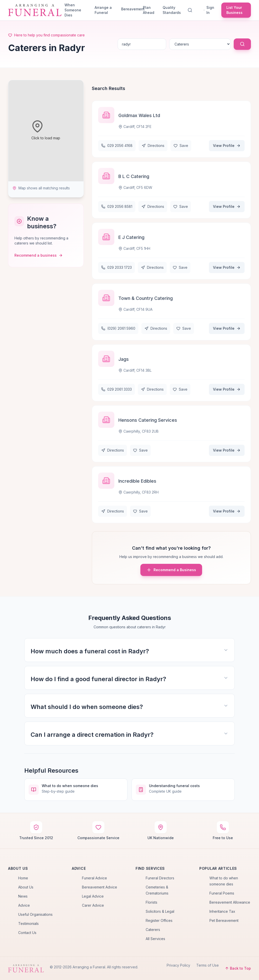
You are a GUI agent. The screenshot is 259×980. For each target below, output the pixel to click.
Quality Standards (172, 10)
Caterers (153, 930)
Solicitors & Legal (160, 911)
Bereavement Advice (100, 887)
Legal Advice (93, 896)
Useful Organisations (35, 914)
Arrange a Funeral (103, 10)
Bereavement (130, 9)
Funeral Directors (160, 878)
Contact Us (27, 933)
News (23, 896)
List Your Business (234, 10)
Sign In (209, 10)
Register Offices (159, 920)
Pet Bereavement (224, 920)
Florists (152, 902)
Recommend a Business (171, 570)
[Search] (191, 10)
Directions (153, 146)
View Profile (227, 146)
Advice (24, 905)
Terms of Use (208, 965)
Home (23, 878)
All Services (155, 939)
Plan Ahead (149, 10)
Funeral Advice (94, 878)
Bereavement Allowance (230, 902)
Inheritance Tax (222, 911)
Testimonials (28, 923)
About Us (26, 887)
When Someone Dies (73, 10)
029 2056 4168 (117, 146)
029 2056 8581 (117, 206)
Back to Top (238, 968)
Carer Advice (93, 905)
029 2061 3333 (116, 389)
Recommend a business (39, 255)
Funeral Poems (222, 893)
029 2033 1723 (116, 267)
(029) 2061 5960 (118, 328)
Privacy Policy (178, 965)
